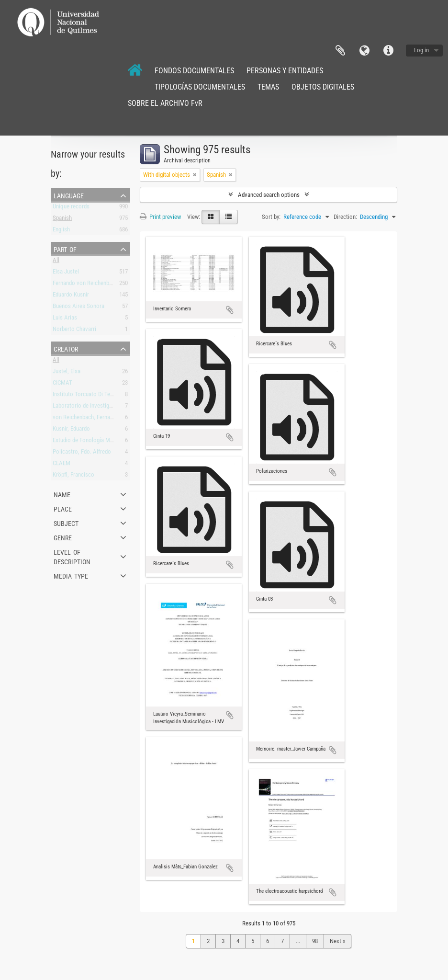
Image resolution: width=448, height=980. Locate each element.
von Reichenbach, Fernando (86, 419)
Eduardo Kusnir (71, 296)
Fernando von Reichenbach (85, 285)
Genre (63, 537)
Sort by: (271, 217)
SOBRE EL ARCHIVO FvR (165, 103)
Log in (421, 50)
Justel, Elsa (67, 373)
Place (63, 508)
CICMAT (62, 384)
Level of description (72, 556)
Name (62, 494)
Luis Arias (65, 319)
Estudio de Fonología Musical (89, 442)
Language (364, 51)
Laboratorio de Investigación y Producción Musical (114, 407)
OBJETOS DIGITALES (323, 87)
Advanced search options (269, 195)
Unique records (71, 208)
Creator (66, 348)
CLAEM (62, 465)
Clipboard (340, 51)
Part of (65, 249)
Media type (71, 575)
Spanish (62, 220)
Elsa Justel (66, 273)
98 (315, 941)
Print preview (160, 217)
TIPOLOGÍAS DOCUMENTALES (200, 87)
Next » (337, 941)
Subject (66, 523)
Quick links (388, 51)
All (56, 262)
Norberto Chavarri (74, 331)
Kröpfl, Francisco (73, 476)
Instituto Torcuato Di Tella (84, 396)
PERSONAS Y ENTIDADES (285, 71)
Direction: (345, 217)
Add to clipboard (230, 310)
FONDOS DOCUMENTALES (194, 71)
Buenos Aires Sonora (78, 308)
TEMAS (268, 87)
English (61, 231)
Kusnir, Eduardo (71, 430)
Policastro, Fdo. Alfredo (82, 453)
